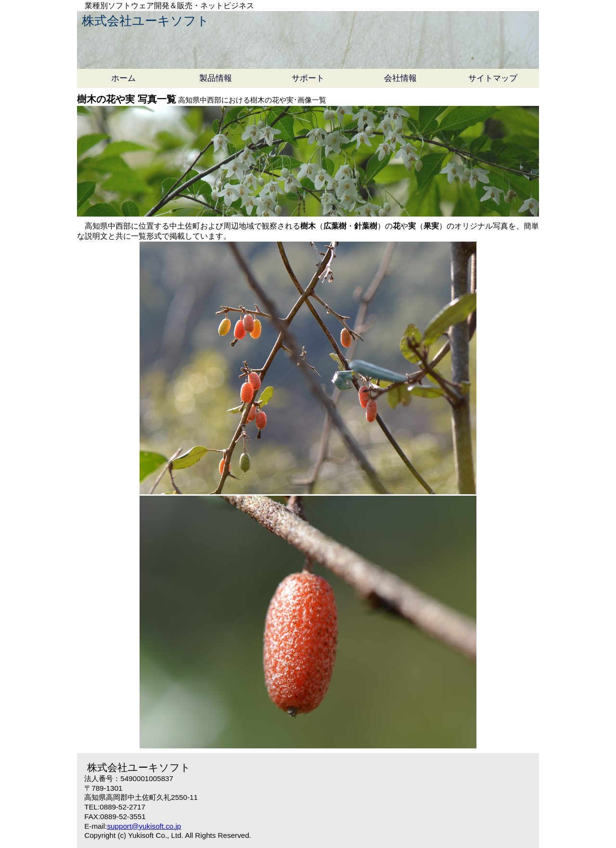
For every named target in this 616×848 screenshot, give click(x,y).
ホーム (123, 78)
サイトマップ (493, 78)
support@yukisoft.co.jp (144, 826)
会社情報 (400, 78)
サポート (308, 78)
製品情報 (216, 78)
